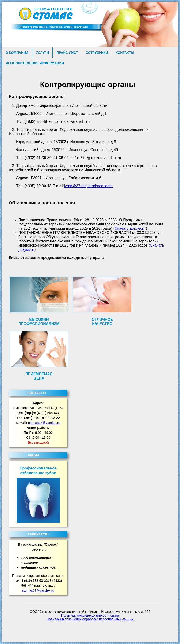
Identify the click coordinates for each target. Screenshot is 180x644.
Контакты (125, 53)
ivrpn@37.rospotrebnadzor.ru (88, 186)
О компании (17, 53)
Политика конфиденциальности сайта (90, 615)
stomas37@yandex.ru (44, 423)
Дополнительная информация (35, 63)
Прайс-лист (67, 53)
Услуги (42, 53)
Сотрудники (97, 53)
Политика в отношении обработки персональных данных (90, 619)
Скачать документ (130, 228)
